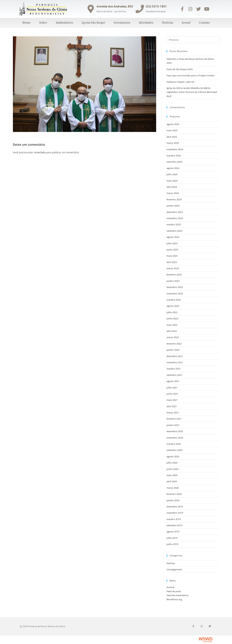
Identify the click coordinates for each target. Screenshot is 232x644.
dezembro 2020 (175, 431)
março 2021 (173, 413)
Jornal (186, 23)
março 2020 (173, 488)
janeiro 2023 (173, 281)
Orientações (122, 23)
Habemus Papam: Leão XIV (181, 82)
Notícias (168, 23)
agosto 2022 (173, 306)
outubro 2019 (174, 519)
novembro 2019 (175, 513)
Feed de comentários (178, 595)
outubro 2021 (174, 369)
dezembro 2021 (175, 356)
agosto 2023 (173, 237)
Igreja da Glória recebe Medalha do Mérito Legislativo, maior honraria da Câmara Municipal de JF (192, 92)
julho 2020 (172, 463)
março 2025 (173, 143)
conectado (40, 152)
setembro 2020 (175, 450)
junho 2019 (172, 544)
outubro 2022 (174, 300)
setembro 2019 (175, 525)
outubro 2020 (174, 444)
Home (26, 23)
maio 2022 (172, 325)
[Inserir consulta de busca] (193, 40)
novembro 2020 (175, 438)
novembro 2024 (175, 149)
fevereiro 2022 (174, 344)
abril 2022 (172, 331)
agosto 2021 (173, 381)
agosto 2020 (173, 456)
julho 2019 (172, 538)
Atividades (146, 23)
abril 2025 (172, 137)
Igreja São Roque (93, 23)
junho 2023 (172, 250)
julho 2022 (172, 312)
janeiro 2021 (173, 425)
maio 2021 (172, 400)
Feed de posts (174, 591)
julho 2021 (172, 388)
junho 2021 (172, 394)
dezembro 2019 (175, 507)
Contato (204, 23)
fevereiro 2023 (174, 275)
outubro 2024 (174, 156)
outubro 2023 (174, 224)
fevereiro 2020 (174, 494)
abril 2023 (172, 262)
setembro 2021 (175, 375)
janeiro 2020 (173, 500)
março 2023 (173, 268)
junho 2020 (172, 469)
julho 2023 (172, 243)
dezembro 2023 (175, 212)
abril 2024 (172, 187)
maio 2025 (172, 130)
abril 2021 (172, 406)
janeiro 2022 (173, 350)
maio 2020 (172, 475)
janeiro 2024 (173, 206)
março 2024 (173, 193)
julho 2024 (172, 174)
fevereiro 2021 (174, 419)
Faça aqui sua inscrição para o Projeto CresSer (191, 75)
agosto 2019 (173, 532)
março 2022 (173, 337)
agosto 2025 (173, 124)
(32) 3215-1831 (157, 6)
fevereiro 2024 (174, 199)
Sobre (43, 23)
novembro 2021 (175, 362)
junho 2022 (172, 318)
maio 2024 (172, 181)
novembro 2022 (175, 293)
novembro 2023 (175, 218)
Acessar (171, 587)
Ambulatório (64, 23)
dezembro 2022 (175, 287)
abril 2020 (172, 481)
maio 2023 (172, 256)
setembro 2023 (175, 231)
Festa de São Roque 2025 (180, 69)
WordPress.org (174, 599)
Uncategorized (174, 569)
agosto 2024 (173, 168)
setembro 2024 (175, 162)
